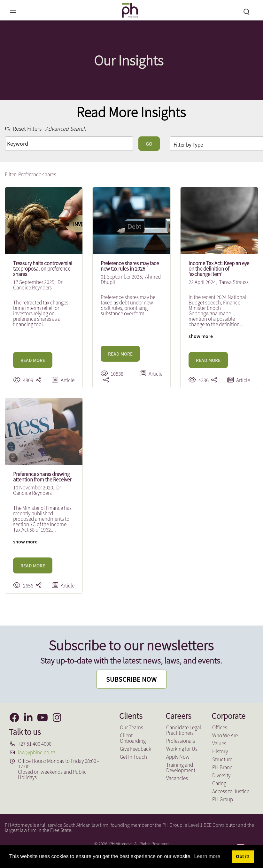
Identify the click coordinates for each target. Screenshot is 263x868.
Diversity (221, 775)
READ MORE (33, 360)
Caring (219, 783)
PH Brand (222, 767)
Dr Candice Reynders (38, 285)
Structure (222, 759)
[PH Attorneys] (130, 9)
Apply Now (178, 757)
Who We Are (225, 735)
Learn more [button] (207, 856)
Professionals (181, 741)
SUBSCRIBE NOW (131, 680)
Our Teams (131, 727)
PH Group (223, 799)
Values (219, 743)
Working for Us (182, 749)
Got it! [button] (243, 856)
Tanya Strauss (234, 282)
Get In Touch (133, 757)
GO (149, 144)
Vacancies (177, 778)
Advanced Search (66, 129)
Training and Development (181, 768)
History (220, 751)
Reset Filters (23, 129)
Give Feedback (135, 749)
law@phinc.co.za (37, 752)
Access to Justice (231, 791)
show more (201, 336)
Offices (220, 727)
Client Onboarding (133, 738)
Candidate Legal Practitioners (184, 730)
